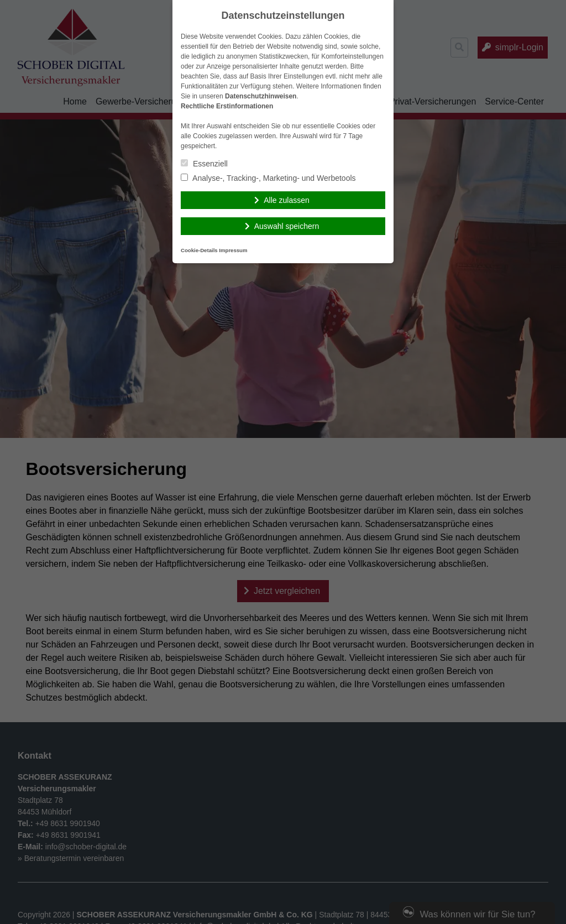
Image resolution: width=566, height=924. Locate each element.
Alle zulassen (287, 200)
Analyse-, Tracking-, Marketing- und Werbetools (268, 178)
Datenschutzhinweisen (261, 96)
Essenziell (204, 164)
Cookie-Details (199, 250)
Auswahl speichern (287, 226)
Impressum (233, 250)
